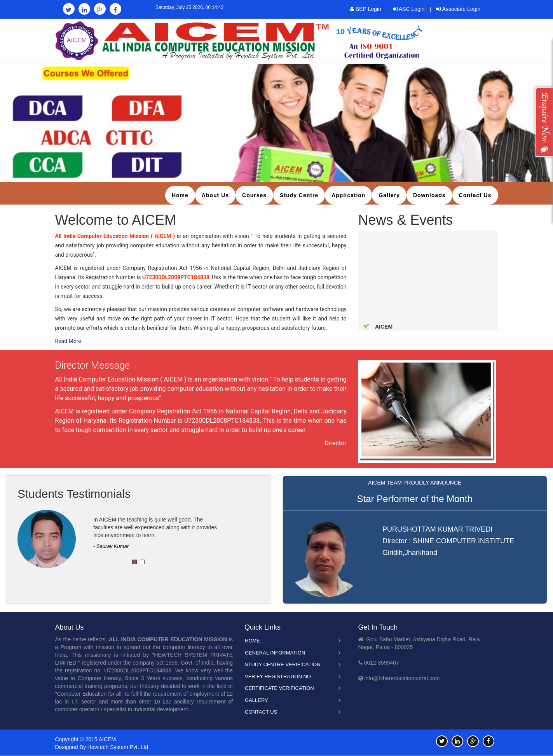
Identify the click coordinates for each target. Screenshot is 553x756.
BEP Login (365, 9)
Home (180, 195)
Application (348, 195)
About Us (215, 195)
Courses (254, 195)
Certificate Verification (279, 688)
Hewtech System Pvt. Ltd (118, 747)
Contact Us (475, 195)
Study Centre (299, 195)
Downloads (429, 195)
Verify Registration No (278, 676)
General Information (275, 653)
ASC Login (409, 9)
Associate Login (458, 9)
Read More (68, 341)
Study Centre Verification (283, 664)
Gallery (389, 195)
